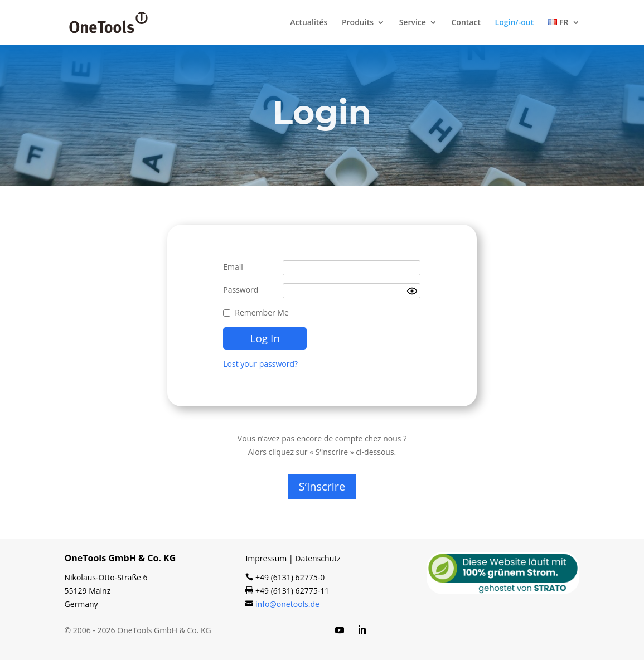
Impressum (266, 558)
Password (241, 290)
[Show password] (412, 291)
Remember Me (262, 312)
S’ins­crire (322, 486)
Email (233, 267)
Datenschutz (318, 558)
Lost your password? (260, 364)
